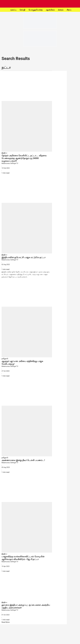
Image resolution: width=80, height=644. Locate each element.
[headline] (27, 158)
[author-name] (27, 163)
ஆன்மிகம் (50, 10)
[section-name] (4, 153)
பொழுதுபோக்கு (36, 10)
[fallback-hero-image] (27, 112)
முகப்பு (13, 10)
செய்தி (22, 10)
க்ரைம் (61, 10)
